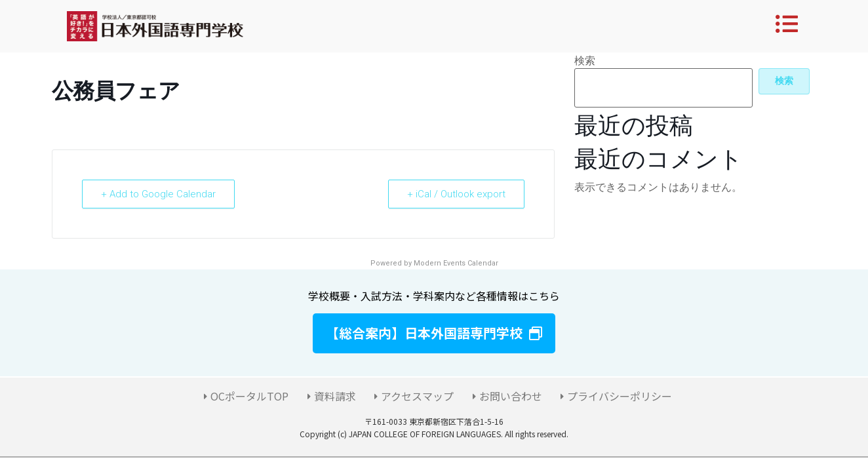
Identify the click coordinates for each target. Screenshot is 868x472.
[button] (434, 333)
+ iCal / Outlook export (456, 194)
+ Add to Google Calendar (158, 194)
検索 (585, 61)
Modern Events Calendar (456, 263)
